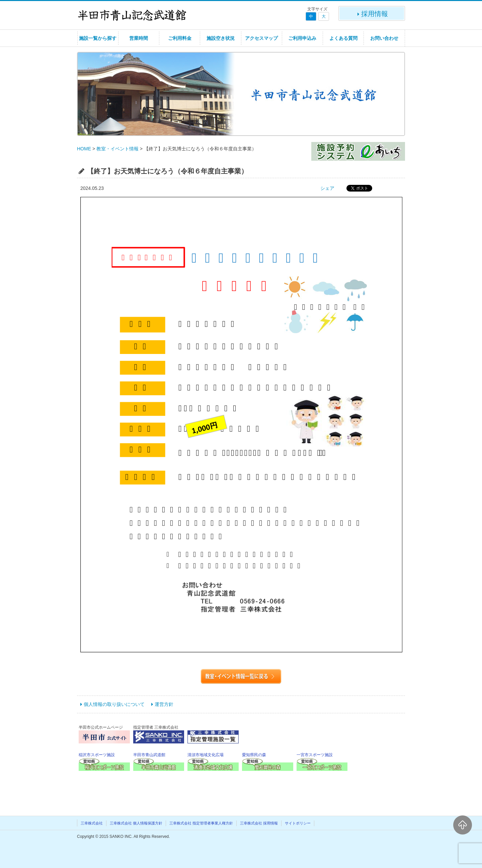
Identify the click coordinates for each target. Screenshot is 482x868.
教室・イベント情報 (117, 149)
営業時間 (139, 38)
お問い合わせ (384, 38)
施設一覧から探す (98, 38)
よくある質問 (343, 38)
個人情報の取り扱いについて (114, 704)
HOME (84, 149)
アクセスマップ (261, 38)
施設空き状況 (221, 38)
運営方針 (164, 704)
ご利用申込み (302, 38)
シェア (327, 188)
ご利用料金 (180, 38)
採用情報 (372, 14)
